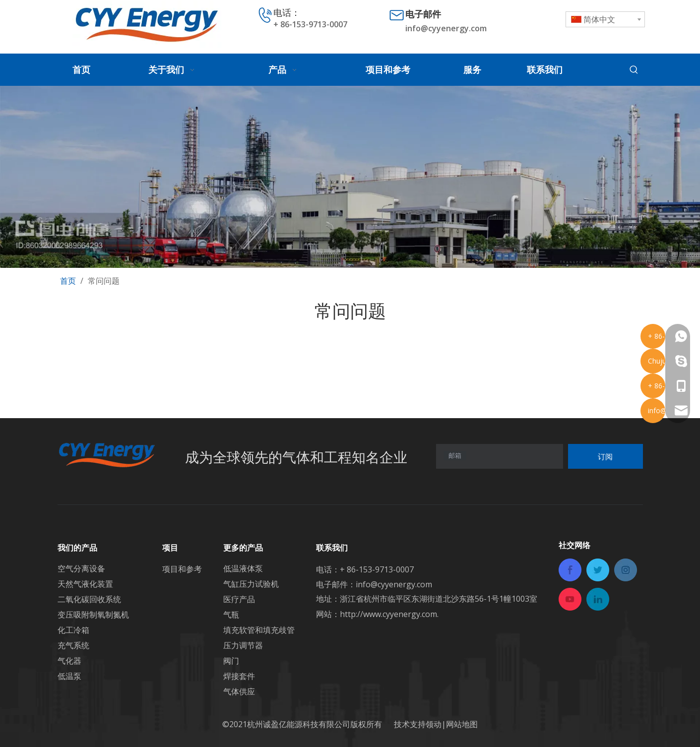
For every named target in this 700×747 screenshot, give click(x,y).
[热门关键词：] (634, 70)
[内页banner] (350, 177)
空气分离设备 (81, 568)
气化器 (69, 661)
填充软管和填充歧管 (259, 630)
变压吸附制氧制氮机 (93, 615)
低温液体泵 (243, 568)
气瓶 (231, 615)
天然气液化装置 (85, 584)
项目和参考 (182, 569)
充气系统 (73, 645)
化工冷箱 (73, 630)
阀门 (231, 661)
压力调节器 (243, 645)
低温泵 (69, 676)
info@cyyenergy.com (446, 28)
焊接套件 (239, 676)
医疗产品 (239, 599)
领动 (434, 724)
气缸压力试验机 (251, 584)
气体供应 (239, 691)
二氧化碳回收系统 (89, 599)
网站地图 (462, 724)
